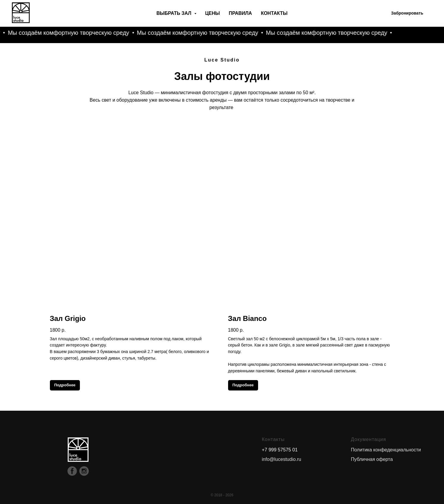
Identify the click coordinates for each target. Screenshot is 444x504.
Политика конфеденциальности (386, 450)
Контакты (274, 13)
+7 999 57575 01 (280, 450)
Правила (240, 13)
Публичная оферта (372, 459)
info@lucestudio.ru (282, 459)
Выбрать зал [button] (175, 13)
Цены (213, 13)
